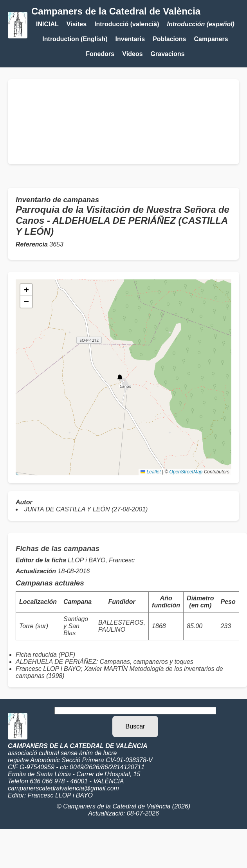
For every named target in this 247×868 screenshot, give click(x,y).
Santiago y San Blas (76, 626)
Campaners (211, 39)
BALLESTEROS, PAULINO (122, 626)
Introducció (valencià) (127, 24)
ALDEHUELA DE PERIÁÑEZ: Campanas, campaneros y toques (105, 662)
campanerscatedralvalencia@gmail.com (63, 788)
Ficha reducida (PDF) (45, 655)
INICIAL (47, 24)
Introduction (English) (75, 39)
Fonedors (100, 54)
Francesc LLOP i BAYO (60, 795)
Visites (77, 24)
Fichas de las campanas (58, 548)
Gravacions (168, 54)
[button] (120, 377)
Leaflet (151, 472)
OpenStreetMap (186, 472)
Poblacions (169, 39)
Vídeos (132, 54)
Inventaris (130, 39)
